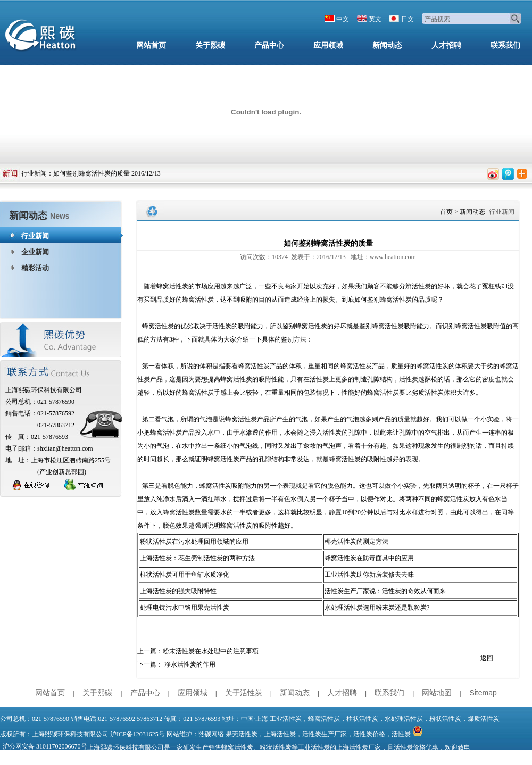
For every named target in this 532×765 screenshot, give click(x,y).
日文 (408, 19)
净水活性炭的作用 (190, 664)
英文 (375, 19)
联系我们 (505, 45)
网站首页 (151, 45)
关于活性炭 (244, 693)
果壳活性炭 (242, 734)
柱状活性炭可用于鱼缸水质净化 (185, 575)
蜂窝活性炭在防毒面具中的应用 (369, 558)
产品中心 (269, 45)
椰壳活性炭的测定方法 (356, 542)
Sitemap (483, 693)
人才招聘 (446, 45)
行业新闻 (34, 173)
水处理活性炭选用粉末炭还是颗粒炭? (377, 608)
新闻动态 (387, 45)
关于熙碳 (210, 45)
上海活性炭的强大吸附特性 (178, 591)
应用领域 (328, 45)
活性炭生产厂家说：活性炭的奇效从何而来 (385, 591)
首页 (446, 212)
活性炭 (401, 734)
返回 (487, 658)
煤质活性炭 (484, 719)
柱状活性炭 (362, 719)
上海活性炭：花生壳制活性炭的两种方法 (197, 558)
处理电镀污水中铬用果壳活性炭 (185, 608)
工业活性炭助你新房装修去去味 (369, 575)
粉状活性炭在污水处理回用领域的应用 (194, 542)
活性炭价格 (369, 734)
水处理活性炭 (404, 719)
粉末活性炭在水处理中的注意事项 (211, 651)
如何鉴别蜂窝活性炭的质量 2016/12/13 (107, 173)
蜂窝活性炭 (324, 719)
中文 (343, 19)
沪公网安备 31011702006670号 (45, 746)
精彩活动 (35, 268)
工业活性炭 (286, 719)
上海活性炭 (280, 734)
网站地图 (437, 693)
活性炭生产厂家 (325, 734)
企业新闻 (35, 252)
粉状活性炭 (445, 719)
